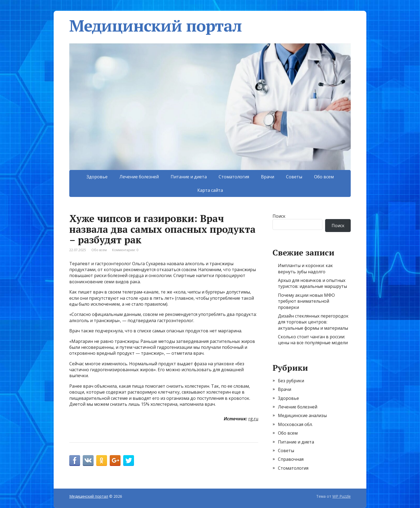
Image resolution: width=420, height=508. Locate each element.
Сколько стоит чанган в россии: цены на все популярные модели (313, 340)
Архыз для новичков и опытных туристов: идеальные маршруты (312, 283)
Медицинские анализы (302, 415)
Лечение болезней (139, 177)
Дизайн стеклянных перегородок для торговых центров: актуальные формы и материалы (313, 322)
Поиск (279, 216)
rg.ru (253, 419)
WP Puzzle (342, 496)
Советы (294, 177)
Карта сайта (210, 190)
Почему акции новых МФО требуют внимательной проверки (306, 301)
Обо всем (324, 177)
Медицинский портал (155, 26)
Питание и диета (189, 177)
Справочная (291, 459)
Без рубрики (291, 381)
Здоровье (97, 177)
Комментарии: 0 (125, 250)
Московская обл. (295, 424)
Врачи (268, 177)
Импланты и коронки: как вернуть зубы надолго (305, 268)
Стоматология (234, 177)
